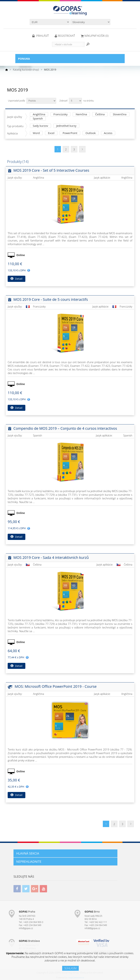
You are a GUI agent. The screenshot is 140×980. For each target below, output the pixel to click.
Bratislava (29, 941)
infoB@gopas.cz (92, 928)
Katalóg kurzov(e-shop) (26, 70)
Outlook (91, 133)
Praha (27, 912)
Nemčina (81, 114)
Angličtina (39, 114)
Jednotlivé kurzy (66, 126)
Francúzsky (60, 114)
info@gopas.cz (26, 928)
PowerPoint (70, 133)
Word (36, 133)
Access (108, 133)
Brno (92, 912)
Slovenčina (120, 114)
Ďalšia (82, 149)
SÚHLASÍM (70, 968)
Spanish (38, 119)
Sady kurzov (40, 126)
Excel (51, 133)
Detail (16, 279)
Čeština (100, 114)
